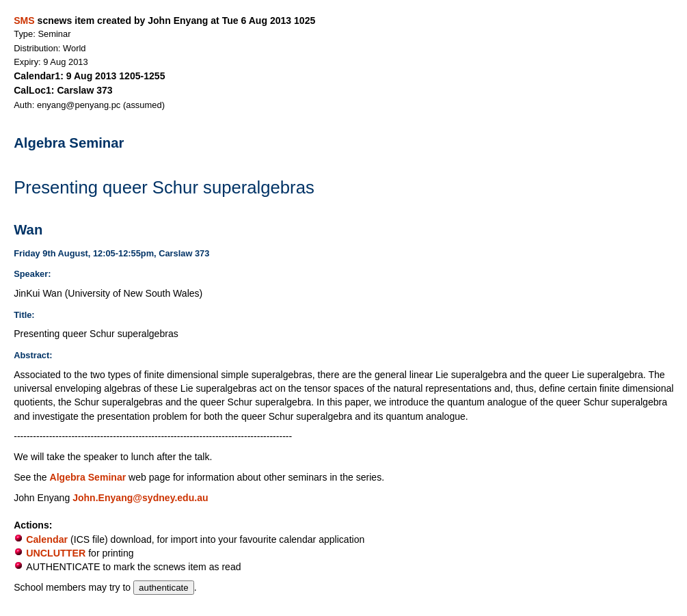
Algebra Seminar (88, 477)
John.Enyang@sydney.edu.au (140, 498)
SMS (24, 21)
